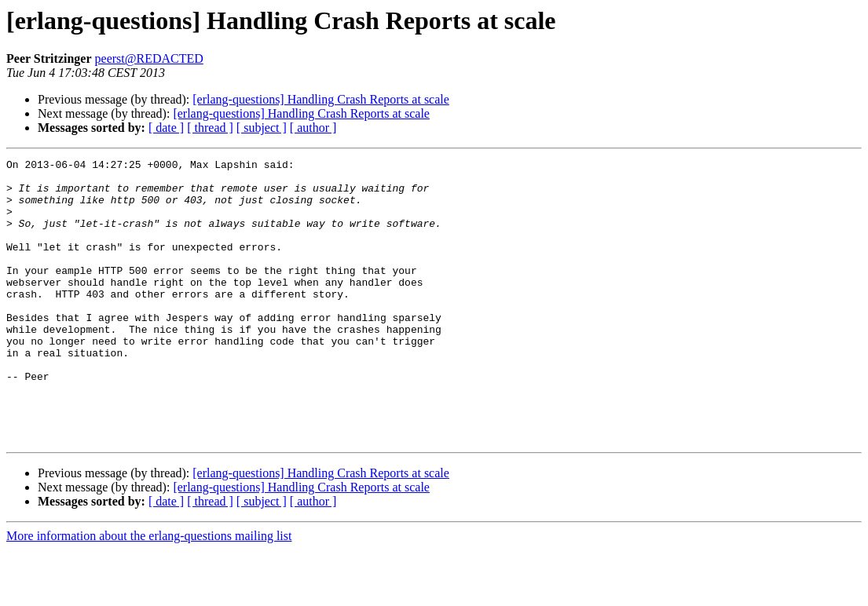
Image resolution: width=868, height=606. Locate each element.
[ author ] (313, 128)
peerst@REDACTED (149, 58)
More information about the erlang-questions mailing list (149, 592)
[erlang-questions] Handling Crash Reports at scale (321, 99)
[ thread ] (210, 128)
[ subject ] (262, 128)
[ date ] (166, 128)
